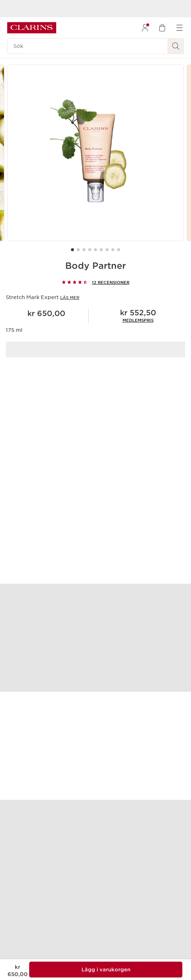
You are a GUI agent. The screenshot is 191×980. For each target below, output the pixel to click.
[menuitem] (145, 28)
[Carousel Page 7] (107, 250)
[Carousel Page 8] (113, 250)
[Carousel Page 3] (84, 250)
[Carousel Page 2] (78, 250)
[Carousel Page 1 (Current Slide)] (72, 250)
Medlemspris (138, 320)
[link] (138, 320)
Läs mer (70, 298)
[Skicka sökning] (176, 46)
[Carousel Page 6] (101, 250)
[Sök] (88, 46)
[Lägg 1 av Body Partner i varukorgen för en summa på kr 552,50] (106, 970)
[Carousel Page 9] (119, 250)
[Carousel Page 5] (95, 250)
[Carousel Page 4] (90, 250)
